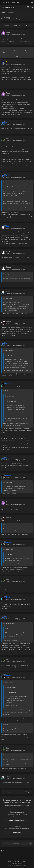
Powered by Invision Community (17, 865)
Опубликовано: (16, 34)
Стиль (17, 861)
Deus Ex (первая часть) (19, 19)
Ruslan (8, 17)
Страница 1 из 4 (17, 25)
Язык (10, 861)
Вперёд (27, 25)
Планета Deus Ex (10, 3)
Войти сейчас (17, 833)
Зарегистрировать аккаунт (17, 820)
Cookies (23, 861)
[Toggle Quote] (4, 182)
